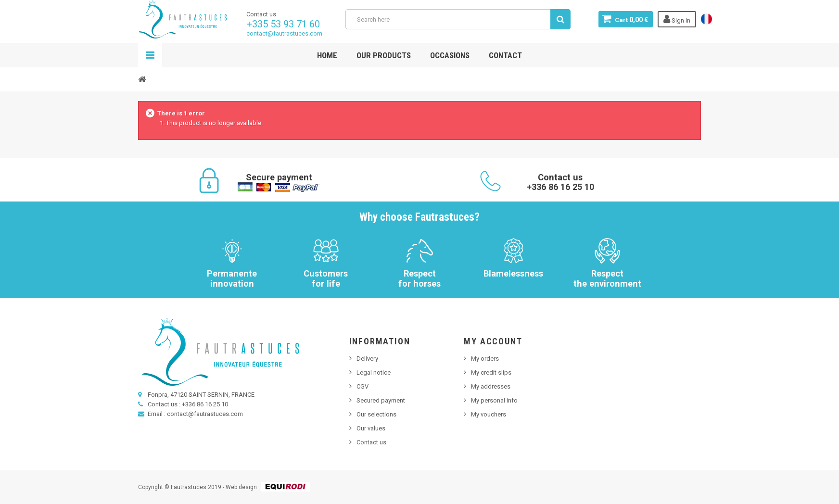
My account (493, 341)
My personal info (494, 400)
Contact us (371, 442)
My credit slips (491, 372)
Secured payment (381, 400)
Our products (384, 55)
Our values (371, 428)
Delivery (367, 359)
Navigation (150, 55)
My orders (485, 359)
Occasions (450, 55)
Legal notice (374, 372)
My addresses (491, 386)
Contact (505, 55)
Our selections (376, 414)
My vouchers (489, 414)
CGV (362, 386)
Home (327, 55)
